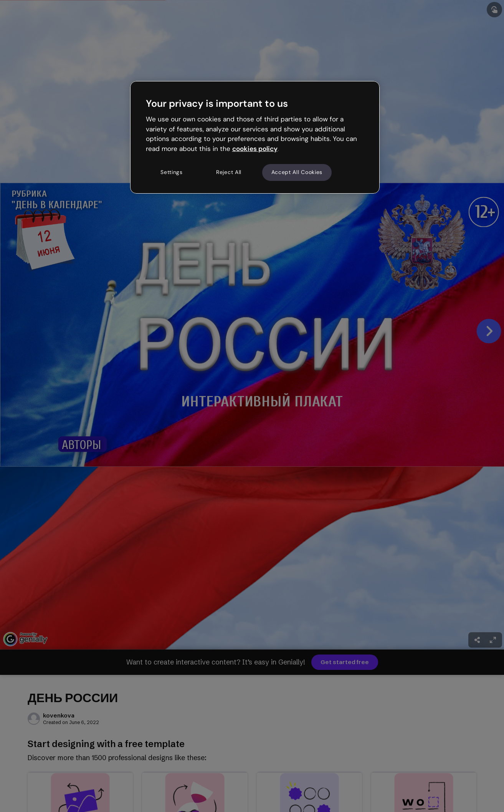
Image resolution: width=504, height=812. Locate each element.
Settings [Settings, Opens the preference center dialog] (172, 172)
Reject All (229, 172)
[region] (255, 137)
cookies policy (255, 149)
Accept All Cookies (297, 172)
